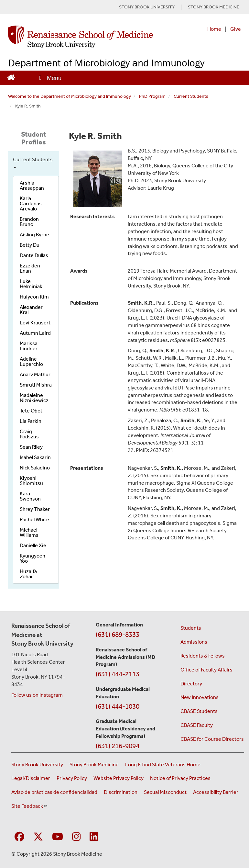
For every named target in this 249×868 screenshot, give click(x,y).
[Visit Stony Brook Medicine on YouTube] (58, 837)
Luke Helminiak (31, 284)
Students (191, 628)
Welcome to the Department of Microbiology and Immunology (70, 96)
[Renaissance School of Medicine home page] (81, 37)
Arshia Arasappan (32, 185)
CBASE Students (199, 711)
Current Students (191, 96)
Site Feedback (29, 806)
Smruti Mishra (36, 385)
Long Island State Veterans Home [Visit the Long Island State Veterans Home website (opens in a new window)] (163, 765)
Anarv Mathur (35, 374)
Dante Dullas (34, 255)
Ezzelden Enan (30, 268)
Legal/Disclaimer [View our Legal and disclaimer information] (31, 778)
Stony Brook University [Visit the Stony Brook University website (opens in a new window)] (37, 765)
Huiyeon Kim (34, 297)
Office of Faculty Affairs (206, 670)
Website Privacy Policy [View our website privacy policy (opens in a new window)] (119, 778)
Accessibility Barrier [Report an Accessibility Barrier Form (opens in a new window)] (216, 792)
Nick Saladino (35, 468)
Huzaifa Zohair (28, 574)
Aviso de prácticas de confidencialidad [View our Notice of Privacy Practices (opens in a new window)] (54, 792)
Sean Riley (31, 447)
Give (236, 29)
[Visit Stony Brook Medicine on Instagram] (76, 837)
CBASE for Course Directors (212, 739)
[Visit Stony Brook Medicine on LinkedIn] (94, 837)
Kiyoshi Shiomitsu (31, 481)
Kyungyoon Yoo (32, 558)
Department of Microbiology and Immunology (106, 63)
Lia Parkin (31, 421)
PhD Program (152, 96)
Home (214, 29)
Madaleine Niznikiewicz (34, 398)
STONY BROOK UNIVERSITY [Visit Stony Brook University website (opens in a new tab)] (147, 7)
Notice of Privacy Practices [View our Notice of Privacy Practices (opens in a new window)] (180, 778)
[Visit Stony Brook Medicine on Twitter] (38, 837)
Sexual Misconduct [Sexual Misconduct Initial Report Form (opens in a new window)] (165, 792)
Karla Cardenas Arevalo (31, 203)
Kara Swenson (30, 496)
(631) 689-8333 (118, 635)
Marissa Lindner (29, 346)
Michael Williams (29, 532)
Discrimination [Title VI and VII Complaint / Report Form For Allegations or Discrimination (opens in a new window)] (121, 792)
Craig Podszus (29, 434)
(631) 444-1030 (118, 706)
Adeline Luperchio (31, 361)
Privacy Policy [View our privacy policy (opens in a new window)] (72, 778)
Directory (191, 684)
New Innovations (200, 697)
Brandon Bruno (29, 222)
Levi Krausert (35, 323)
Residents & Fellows (203, 656)
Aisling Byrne (34, 235)
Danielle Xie (33, 545)
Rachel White (34, 519)
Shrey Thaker (35, 509)
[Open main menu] (50, 78)
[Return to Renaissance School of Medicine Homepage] (11, 77)
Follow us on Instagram (37, 695)
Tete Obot (31, 411)
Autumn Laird (35, 333)
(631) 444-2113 (118, 674)
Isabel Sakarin (35, 457)
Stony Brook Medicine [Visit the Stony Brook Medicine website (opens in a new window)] (94, 765)
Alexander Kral (31, 310)
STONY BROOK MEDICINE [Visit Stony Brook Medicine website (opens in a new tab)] (214, 7)
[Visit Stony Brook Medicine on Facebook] (19, 837)
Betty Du (30, 245)
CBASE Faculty (197, 725)
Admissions (194, 642)
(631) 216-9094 (118, 746)
